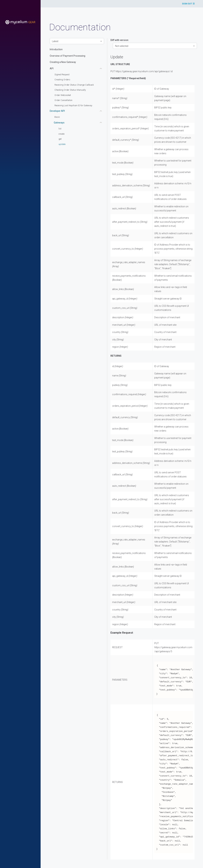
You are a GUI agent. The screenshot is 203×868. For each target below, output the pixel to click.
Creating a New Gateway (63, 62)
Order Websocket (63, 95)
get (60, 139)
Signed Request (62, 74)
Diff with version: (120, 40)
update (62, 144)
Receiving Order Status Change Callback (74, 85)
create (61, 134)
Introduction (56, 49)
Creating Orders (62, 80)
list (60, 129)
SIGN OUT (188, 4)
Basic (57, 117)
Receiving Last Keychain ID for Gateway (73, 105)
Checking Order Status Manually (70, 90)
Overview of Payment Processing (67, 56)
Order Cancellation (63, 100)
